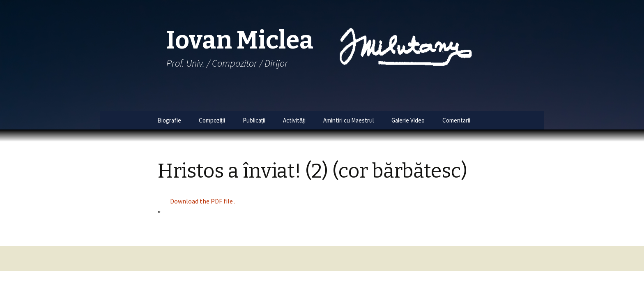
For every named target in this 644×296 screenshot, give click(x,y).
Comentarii (456, 120)
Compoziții (212, 120)
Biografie (169, 120)
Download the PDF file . (203, 201)
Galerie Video (408, 120)
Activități (294, 120)
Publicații (254, 120)
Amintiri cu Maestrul (348, 120)
